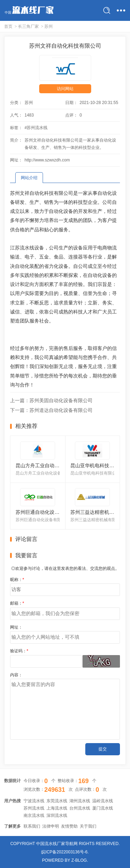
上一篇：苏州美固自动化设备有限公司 (51, 400)
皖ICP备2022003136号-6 (64, 852)
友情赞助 (69, 826)
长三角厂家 (28, 26)
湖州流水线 (80, 801)
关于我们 (88, 826)
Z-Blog (79, 860)
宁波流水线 (34, 801)
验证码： (19, 651)
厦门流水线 (103, 808)
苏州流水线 (34, 808)
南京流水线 (34, 815)
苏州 (49, 26)
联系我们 (32, 826)
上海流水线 (57, 808)
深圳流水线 (57, 815)
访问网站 (65, 89)
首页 (8, 26)
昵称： (17, 580)
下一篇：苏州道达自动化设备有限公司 (51, 410)
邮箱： (17, 603)
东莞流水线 (57, 801)
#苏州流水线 (36, 128)
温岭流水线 (103, 801)
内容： (16, 675)
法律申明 (51, 826)
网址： (16, 627)
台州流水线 (80, 808)
